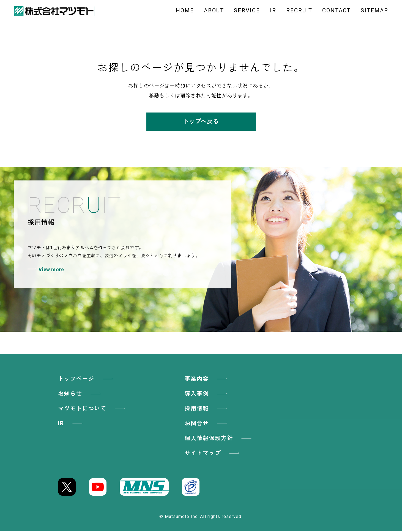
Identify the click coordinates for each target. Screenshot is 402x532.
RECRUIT (299, 10)
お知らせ (80, 395)
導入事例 (207, 395)
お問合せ (207, 424)
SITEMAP (374, 10)
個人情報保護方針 (219, 439)
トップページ (86, 380)
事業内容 (207, 380)
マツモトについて (92, 410)
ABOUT (214, 10)
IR (273, 10)
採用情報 (207, 410)
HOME (185, 10)
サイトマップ (213, 454)
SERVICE (247, 10)
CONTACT (337, 10)
